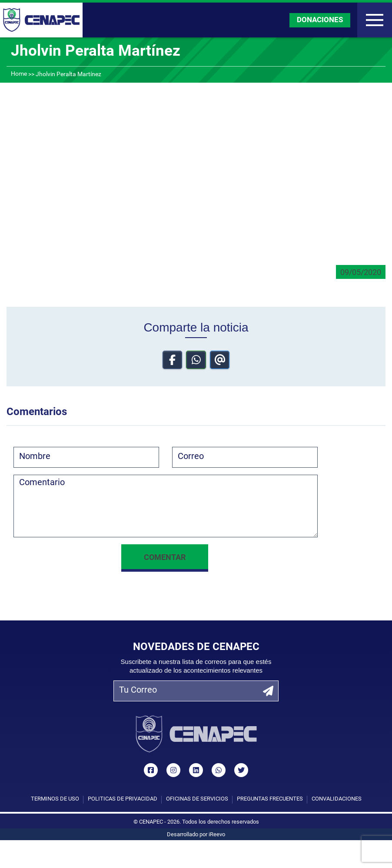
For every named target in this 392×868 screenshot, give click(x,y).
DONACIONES (320, 20)
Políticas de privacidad (123, 799)
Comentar (165, 558)
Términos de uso (55, 799)
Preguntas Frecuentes (270, 799)
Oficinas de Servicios (197, 799)
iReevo (217, 835)
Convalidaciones (337, 799)
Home (19, 74)
